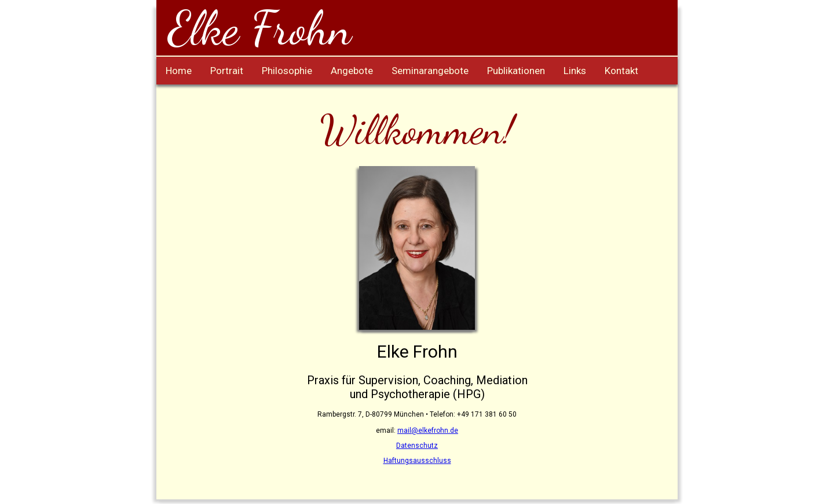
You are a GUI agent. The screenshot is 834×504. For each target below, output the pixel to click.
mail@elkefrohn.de (428, 431)
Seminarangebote (430, 71)
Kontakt (621, 71)
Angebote (352, 71)
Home (179, 71)
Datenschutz (417, 446)
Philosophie (287, 71)
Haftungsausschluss (417, 461)
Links (575, 71)
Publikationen (516, 71)
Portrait (227, 71)
